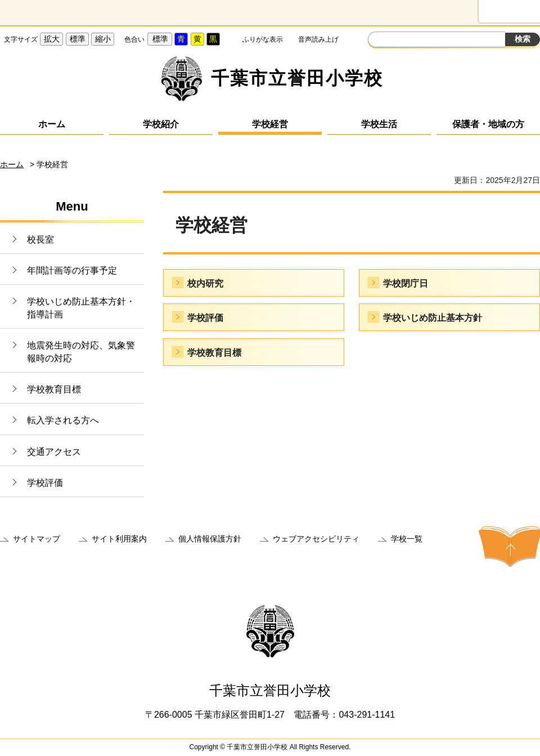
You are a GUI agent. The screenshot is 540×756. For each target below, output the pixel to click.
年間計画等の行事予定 (72, 270)
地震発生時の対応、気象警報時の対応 (81, 352)
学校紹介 (161, 124)
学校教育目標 (54, 389)
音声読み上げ (318, 39)
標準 (78, 39)
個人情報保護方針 (210, 539)
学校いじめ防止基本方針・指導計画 (81, 308)
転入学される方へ (63, 420)
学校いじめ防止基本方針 (433, 318)
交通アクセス (54, 452)
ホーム (52, 124)
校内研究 (205, 283)
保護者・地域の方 (488, 124)
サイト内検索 (378, 41)
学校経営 (270, 124)
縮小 (103, 39)
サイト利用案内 (119, 539)
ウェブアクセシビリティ (316, 539)
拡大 (52, 39)
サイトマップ (37, 539)
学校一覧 (407, 539)
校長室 (40, 240)
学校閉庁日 (406, 283)
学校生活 (379, 124)
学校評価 (45, 483)
